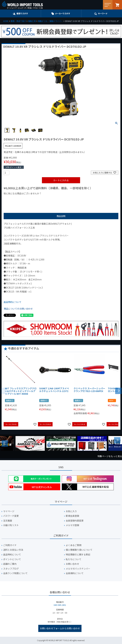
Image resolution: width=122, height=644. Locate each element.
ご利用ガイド (10, 545)
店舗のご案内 (10, 564)
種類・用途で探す (18, 21)
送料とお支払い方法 (13, 550)
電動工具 (32, 21)
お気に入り (71, 511)
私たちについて (74, 559)
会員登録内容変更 (75, 521)
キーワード (103, 13)
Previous (5, 443)
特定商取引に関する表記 (78, 555)
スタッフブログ (11, 569)
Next (117, 440)
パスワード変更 (11, 516)
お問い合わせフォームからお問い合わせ (60, 628)
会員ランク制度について (15, 573)
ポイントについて (12, 559)
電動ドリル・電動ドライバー (50, 21)
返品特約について (13, 302)
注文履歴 (8, 521)
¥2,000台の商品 (55, 199)
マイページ (9, 511)
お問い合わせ (72, 564)
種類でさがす (22, 13)
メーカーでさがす (63, 13)
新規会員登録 (72, 516)
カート (117, 5)
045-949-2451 (60, 605)
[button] (118, 391)
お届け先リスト (11, 525)
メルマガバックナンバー (78, 569)
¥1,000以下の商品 (14, 199)
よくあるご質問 (74, 545)
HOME (6, 21)
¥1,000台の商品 (35, 199)
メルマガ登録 (72, 525)
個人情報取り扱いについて (79, 550)
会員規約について (75, 573)
